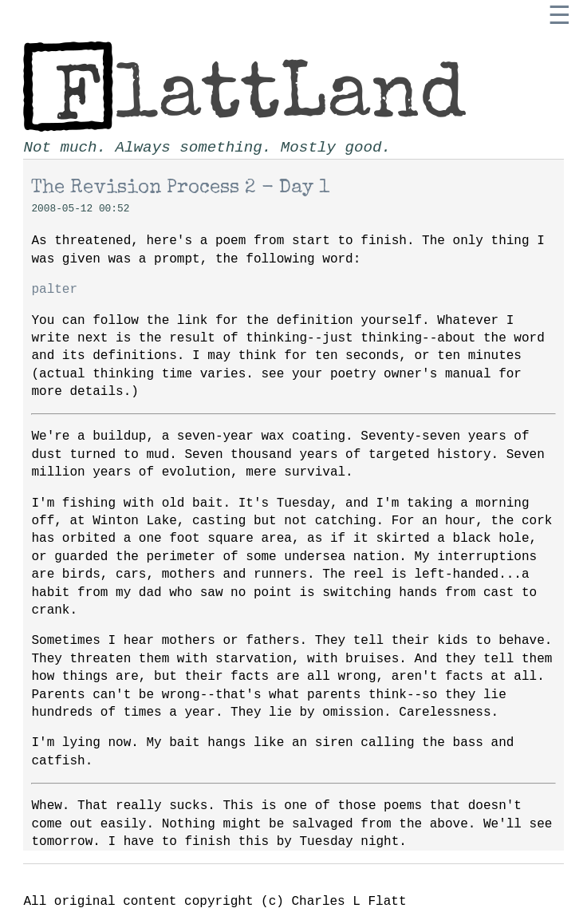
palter (54, 290)
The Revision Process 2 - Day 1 (180, 188)
